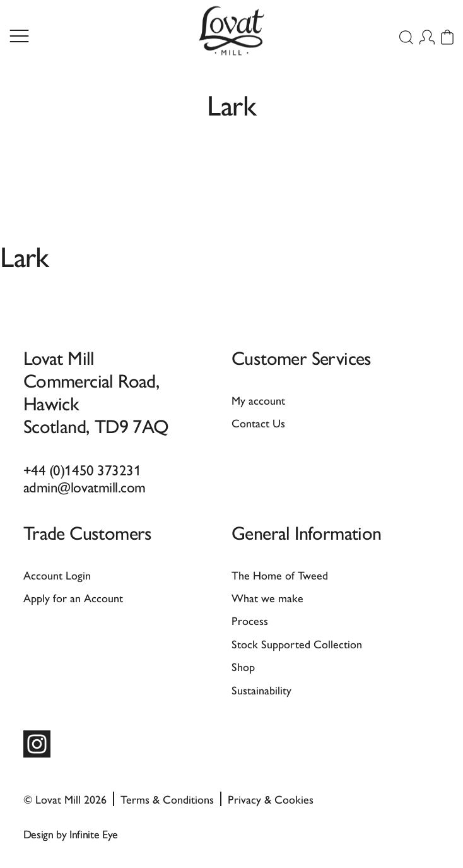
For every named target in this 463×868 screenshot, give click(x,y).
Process (250, 620)
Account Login (57, 575)
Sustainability (261, 690)
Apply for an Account (73, 597)
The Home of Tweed (280, 575)
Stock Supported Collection (297, 644)
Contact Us (258, 423)
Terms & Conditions (167, 799)
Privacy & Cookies (271, 799)
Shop (243, 666)
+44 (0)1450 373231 (82, 469)
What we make (267, 597)
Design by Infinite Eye (71, 834)
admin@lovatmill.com (85, 486)
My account (258, 400)
